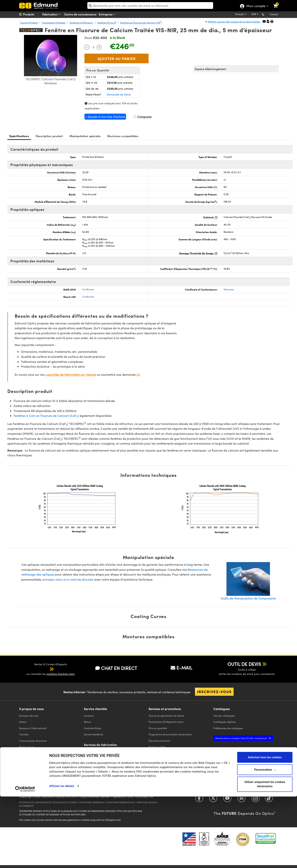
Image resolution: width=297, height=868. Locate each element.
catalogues (224, 716)
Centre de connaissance (80, 14)
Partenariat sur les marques (35, 766)
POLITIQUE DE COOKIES (65, 802)
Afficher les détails (62, 858)
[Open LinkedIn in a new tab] (241, 799)
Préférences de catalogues (228, 728)
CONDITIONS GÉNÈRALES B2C (120, 802)
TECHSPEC (26, 759)
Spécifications (19, 136)
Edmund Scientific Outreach (164, 753)
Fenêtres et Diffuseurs (81, 23)
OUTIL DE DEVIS (244, 664)
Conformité (25, 753)
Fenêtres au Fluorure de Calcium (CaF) (141, 23)
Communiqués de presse (33, 741)
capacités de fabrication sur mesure (71, 374)
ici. (138, 374)
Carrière (24, 734)
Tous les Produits (29, 23)
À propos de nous (29, 716)
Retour (88, 722)
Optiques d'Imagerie (95, 770)
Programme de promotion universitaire (170, 734)
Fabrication (52, 14)
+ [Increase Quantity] (99, 47)
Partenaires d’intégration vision (166, 722)
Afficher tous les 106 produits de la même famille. (233, 22)
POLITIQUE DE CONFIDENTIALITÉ (35, 802)
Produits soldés (157, 747)
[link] (278, 3)
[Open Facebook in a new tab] (199, 799)
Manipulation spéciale (85, 136)
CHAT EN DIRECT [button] (116, 668)
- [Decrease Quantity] (87, 47)
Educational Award (159, 741)
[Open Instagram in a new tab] (256, 799)
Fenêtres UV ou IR (106, 23)
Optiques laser (92, 764)
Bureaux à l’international (33, 728)
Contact (274, 14)
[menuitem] (34, 14)
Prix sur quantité (158, 728)
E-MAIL (181, 668)
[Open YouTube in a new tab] (227, 799)
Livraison (89, 716)
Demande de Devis (119, 94)
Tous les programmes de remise (166, 716)
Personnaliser (265, 841)
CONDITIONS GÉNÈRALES (91, 802)
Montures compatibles (123, 136)
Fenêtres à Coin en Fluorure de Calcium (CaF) (46, 416)
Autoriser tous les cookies (265, 829)
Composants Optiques (54, 23)
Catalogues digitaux (225, 722)
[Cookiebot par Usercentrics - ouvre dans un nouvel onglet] (25, 860)
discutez (88, 579)
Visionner (229, 289)
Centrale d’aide (92, 728)
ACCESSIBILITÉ (26, 806)
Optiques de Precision (96, 751)
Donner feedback (93, 734)
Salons (23, 722)
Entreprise (108, 14)
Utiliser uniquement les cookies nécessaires (265, 856)
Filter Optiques (92, 758)
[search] (150, 5)
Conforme (88, 289)
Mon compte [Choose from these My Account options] (256, 6)
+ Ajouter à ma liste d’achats (105, 117)
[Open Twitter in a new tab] (213, 799)
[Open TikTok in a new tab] (269, 799)
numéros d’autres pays (60, 674)
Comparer (143, 117)
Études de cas (27, 747)
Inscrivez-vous (214, 692)
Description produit (49, 136)
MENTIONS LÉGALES (147, 802)
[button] (266, 14)
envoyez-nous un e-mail (60, 579)
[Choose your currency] (256, 14)
